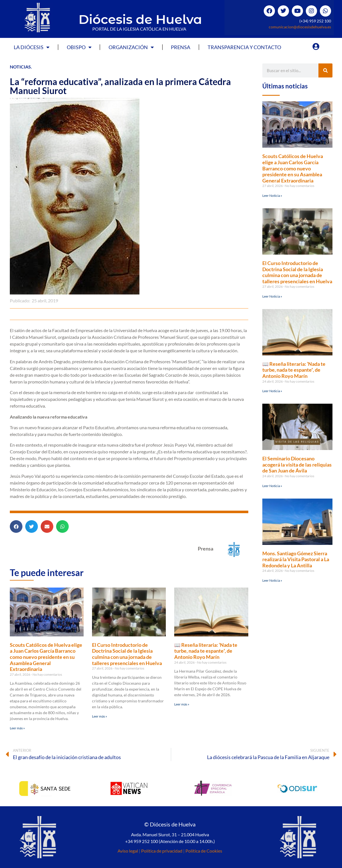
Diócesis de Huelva (140, 19)
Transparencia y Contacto (244, 47)
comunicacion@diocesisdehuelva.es (300, 27)
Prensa (181, 47)
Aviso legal (128, 851)
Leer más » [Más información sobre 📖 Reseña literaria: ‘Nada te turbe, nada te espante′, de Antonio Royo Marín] (182, 704)
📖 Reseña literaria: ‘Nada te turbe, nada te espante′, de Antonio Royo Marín (206, 651)
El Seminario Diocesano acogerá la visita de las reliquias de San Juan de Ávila (297, 464)
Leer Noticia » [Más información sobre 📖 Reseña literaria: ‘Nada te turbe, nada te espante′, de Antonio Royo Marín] (272, 391)
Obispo (79, 47)
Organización (131, 47)
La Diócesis (32, 47)
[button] (16, 526)
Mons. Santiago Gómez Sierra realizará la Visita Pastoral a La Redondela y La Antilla (296, 559)
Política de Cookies (204, 851)
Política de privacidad (162, 851)
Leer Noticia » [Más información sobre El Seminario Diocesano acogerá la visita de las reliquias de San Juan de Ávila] (272, 486)
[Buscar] (325, 70)
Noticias (20, 67)
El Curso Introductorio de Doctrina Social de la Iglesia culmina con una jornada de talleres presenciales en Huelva (127, 654)
